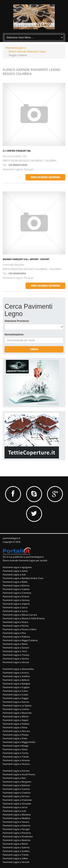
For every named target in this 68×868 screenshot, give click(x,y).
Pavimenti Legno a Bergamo (17, 782)
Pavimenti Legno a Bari (14, 778)
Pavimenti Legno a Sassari (16, 648)
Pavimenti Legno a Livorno (16, 709)
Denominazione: (14, 334)
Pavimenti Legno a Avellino (16, 676)
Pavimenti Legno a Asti (14, 575)
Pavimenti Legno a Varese (16, 659)
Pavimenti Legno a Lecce (15, 807)
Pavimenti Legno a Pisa (14, 633)
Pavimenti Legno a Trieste (16, 757)
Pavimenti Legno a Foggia (16, 698)
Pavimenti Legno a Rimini (15, 844)
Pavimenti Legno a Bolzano (16, 785)
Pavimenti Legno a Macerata (17, 713)
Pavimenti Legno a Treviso (16, 655)
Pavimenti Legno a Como (15, 691)
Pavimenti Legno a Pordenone (18, 836)
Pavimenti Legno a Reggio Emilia (19, 742)
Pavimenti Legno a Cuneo (16, 695)
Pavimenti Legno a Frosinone (17, 800)
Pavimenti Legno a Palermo (17, 826)
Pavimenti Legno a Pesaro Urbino (19, 629)
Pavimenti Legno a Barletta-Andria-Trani (23, 578)
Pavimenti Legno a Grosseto (17, 804)
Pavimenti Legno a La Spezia (17, 706)
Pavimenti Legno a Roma (15, 644)
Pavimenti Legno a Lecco (15, 607)
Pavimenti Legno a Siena (15, 749)
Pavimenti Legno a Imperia (16, 604)
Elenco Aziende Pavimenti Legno (27, 52)
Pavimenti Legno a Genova (16, 600)
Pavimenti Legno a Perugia (16, 829)
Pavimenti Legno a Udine (15, 858)
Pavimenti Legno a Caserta (16, 789)
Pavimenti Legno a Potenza (16, 637)
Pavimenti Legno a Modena (16, 818)
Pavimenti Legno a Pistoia (16, 735)
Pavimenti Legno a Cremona (17, 593)
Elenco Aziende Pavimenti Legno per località (25, 560)
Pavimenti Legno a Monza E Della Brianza (24, 618)
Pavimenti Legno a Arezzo (16, 673)
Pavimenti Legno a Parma (16, 626)
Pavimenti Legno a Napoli (16, 720)
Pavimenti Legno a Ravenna (17, 840)
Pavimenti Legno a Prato (15, 738)
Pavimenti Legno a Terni (15, 651)
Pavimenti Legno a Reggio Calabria (20, 640)
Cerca (34, 349)
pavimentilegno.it (11, 538)
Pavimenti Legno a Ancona (16, 771)
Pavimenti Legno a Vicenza (16, 764)
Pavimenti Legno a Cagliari (16, 687)
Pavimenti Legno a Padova (16, 724)
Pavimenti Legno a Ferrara (16, 796)
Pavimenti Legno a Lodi (14, 811)
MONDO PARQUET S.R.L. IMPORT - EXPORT (26, 259)
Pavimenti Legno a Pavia (15, 727)
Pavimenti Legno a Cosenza (17, 793)
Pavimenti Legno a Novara (16, 822)
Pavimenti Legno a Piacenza (17, 833)
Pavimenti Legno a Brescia (16, 586)
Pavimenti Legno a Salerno (16, 847)
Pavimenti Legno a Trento (16, 855)
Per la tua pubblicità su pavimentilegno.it (23, 557)
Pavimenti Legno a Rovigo (16, 746)
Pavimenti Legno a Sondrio (16, 851)
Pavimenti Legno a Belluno (16, 680)
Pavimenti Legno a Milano (16, 716)
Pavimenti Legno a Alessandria (18, 669)
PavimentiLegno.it (16, 48)
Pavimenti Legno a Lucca (15, 611)
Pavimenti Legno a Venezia (16, 760)
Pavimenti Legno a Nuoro (15, 622)
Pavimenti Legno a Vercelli (16, 862)
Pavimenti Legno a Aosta (15, 571)
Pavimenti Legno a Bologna (16, 684)
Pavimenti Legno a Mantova (17, 815)
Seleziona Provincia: (17, 321)
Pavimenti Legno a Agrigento (17, 567)
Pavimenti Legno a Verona (16, 662)
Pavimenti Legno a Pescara (16, 731)
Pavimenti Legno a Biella (15, 582)
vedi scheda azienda (45, 177)
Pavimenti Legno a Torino (16, 753)
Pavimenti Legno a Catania (16, 589)
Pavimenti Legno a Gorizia (16, 702)
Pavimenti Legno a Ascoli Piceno (19, 774)
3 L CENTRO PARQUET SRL (17, 151)
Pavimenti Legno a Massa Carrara (20, 615)
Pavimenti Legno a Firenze (16, 596)
